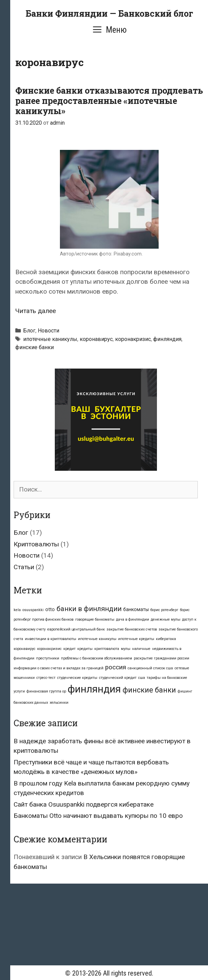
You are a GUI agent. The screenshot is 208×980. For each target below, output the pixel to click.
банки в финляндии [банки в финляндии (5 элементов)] (89, 609)
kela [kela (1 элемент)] (17, 610)
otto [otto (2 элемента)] (50, 609)
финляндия (167, 339)
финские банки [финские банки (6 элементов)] (149, 690)
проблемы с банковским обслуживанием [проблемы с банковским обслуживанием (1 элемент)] (97, 658)
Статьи (24, 567)
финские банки (35, 347)
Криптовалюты (36, 544)
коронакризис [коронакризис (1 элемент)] (49, 649)
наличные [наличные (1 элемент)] (141, 649)
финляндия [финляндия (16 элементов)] (94, 689)
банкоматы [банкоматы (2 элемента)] (136, 609)
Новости (49, 331)
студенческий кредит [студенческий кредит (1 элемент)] (118, 678)
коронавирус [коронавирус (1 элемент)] (25, 649)
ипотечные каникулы (50, 339)
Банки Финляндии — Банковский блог (109, 13)
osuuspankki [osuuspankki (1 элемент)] (33, 610)
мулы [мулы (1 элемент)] (126, 649)
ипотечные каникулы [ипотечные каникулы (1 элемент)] (97, 639)
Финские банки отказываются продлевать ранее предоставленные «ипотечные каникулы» (109, 101)
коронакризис (133, 339)
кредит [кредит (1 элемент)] (69, 649)
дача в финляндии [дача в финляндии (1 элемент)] (133, 619)
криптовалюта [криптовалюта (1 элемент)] (107, 649)
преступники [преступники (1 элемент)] (48, 658)
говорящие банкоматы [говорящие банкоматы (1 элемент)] (95, 619)
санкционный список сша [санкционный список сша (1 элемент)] (150, 668)
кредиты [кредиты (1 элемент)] (85, 649)
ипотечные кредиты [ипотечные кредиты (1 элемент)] (136, 639)
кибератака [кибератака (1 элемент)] (166, 639)
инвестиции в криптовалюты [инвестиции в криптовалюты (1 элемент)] (51, 639)
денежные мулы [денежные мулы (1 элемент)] (166, 619)
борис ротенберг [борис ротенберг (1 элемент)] (164, 610)
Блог (29, 331)
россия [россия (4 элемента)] (116, 667)
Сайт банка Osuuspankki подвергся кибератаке (84, 804)
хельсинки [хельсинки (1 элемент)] (59, 703)
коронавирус (96, 339)
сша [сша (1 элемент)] (142, 678)
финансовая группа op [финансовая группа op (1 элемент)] (46, 691)
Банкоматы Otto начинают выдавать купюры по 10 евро (98, 816)
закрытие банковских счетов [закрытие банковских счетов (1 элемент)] (132, 629)
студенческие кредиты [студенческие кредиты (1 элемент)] (77, 678)
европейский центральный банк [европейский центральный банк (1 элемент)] (76, 629)
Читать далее (36, 311)
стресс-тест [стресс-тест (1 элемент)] (46, 678)
